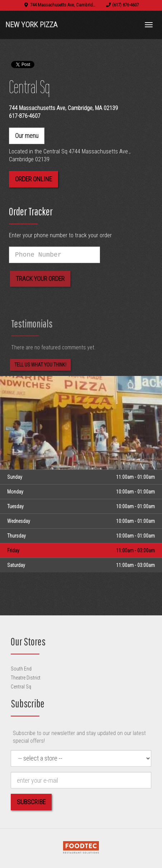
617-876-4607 (25, 116)
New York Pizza (31, 25)
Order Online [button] (34, 179)
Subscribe (31, 802)
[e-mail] (81, 780)
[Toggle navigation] (149, 25)
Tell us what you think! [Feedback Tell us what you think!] (40, 368)
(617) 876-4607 (125, 5)
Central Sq (21, 687)
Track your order (40, 281)
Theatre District (26, 678)
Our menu (27, 136)
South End (21, 669)
